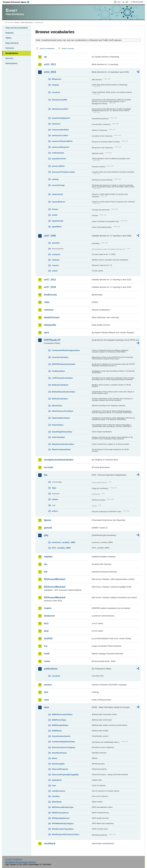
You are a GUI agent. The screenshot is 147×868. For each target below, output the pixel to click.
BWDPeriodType (59, 720)
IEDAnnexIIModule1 (55, 579)
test (46, 692)
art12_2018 (50, 72)
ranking (55, 179)
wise (46, 707)
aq (45, 57)
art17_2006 (50, 236)
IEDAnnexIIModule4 (55, 597)
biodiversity (50, 295)
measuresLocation (60, 135)
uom (46, 700)
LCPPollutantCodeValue (62, 378)
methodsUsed (58, 153)
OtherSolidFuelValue (61, 418)
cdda (47, 302)
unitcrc (55, 511)
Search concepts (68, 48)
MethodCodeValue (60, 399)
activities (56, 243)
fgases (48, 520)
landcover (49, 616)
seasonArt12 (57, 194)
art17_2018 (50, 287)
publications (51, 669)
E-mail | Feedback (14, 859)
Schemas (10, 48)
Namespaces (11, 63)
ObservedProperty (60, 769)
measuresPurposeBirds (62, 141)
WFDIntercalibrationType (63, 807)
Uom (54, 786)
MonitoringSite (58, 764)
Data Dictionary (27, 22)
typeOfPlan (57, 227)
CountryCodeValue (60, 357)
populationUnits (59, 159)
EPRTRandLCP (52, 340)
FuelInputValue (58, 371)
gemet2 (48, 528)
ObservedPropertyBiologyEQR (65, 775)
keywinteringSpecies (61, 118)
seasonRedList (58, 202)
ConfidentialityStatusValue (63, 742)
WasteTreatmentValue (61, 449)
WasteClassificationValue (63, 444)
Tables (8, 38)
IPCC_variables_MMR (61, 548)
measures (56, 124)
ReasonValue (58, 425)
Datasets (9, 33)
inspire (48, 608)
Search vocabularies (47, 48)
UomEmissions (58, 791)
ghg (46, 535)
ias (46, 564)
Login (119, 2)
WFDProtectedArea (60, 813)
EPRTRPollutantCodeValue (64, 364)
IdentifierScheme (59, 753)
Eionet (17, 22)
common (49, 310)
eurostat (48, 467)
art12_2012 (50, 64)
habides (48, 557)
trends (55, 215)
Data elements (12, 43)
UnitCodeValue (58, 437)
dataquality (50, 325)
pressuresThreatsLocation (63, 172)
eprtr (47, 333)
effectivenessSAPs (60, 109)
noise (47, 661)
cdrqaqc (55, 85)
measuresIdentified (60, 130)
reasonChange (58, 185)
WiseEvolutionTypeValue (63, 829)
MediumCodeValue (60, 385)
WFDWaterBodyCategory (63, 823)
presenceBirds (58, 166)
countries (56, 92)
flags (54, 488)
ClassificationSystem (61, 736)
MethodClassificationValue (63, 392)
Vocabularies (12, 53)
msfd (47, 654)
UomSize (56, 796)
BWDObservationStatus (62, 714)
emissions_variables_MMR (64, 542)
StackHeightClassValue (62, 432)
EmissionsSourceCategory (64, 747)
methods (56, 260)
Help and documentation (17, 28)
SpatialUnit (57, 780)
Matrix (55, 758)
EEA (17, 2)
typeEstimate (58, 221)
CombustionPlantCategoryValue (66, 350)
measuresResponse (61, 147)
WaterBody (57, 802)
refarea (55, 499)
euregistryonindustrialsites (59, 460)
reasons (55, 265)
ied (46, 572)
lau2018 (48, 638)
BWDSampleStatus (60, 725)
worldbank (50, 843)
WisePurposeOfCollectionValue (65, 834)
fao (46, 475)
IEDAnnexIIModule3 (55, 587)
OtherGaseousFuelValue (62, 411)
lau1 (46, 623)
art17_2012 (50, 280)
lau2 (46, 631)
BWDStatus (57, 731)
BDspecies (56, 79)
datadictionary (52, 317)
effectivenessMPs (60, 100)
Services (9, 58)
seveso (48, 685)
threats (55, 209)
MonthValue (57, 406)
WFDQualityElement (61, 818)
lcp (46, 646)
